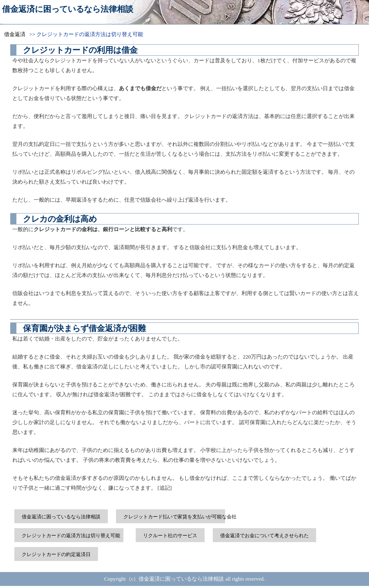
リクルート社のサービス (170, 536)
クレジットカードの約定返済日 (56, 554)
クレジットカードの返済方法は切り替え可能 (71, 536)
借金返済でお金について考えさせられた (264, 536)
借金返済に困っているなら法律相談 (68, 9)
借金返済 (15, 34)
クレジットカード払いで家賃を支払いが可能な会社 (180, 517)
